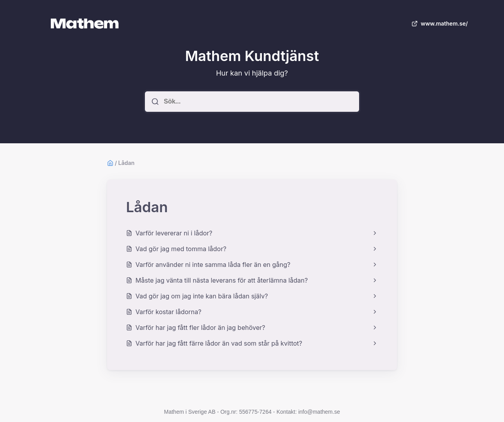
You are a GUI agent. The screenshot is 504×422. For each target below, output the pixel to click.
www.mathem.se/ (439, 24)
